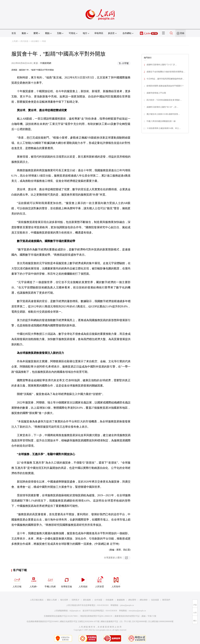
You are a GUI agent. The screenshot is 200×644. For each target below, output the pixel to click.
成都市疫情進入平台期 (156, 93)
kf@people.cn (75, 611)
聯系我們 (166, 600)
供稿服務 (109, 600)
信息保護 (155, 600)
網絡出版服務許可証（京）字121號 (116, 621)
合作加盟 (98, 600)
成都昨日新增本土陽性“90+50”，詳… (162, 107)
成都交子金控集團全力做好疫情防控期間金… (166, 72)
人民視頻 (83, 581)
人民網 (15, 41)
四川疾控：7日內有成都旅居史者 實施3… (164, 100)
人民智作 (116, 581)
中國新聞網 (46, 63)
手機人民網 (50, 581)
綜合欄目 (35, 41)
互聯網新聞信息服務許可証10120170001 (61, 616)
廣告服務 (87, 600)
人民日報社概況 (37, 600)
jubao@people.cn (127, 605)
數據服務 (121, 600)
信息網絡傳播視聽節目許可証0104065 (43, 621)
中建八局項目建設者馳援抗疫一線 (161, 121)
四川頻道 (24, 41)
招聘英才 (76, 600)
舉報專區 (99, 33)
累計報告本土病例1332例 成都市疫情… (163, 114)
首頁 (14, 33)
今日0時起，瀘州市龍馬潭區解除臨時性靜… (165, 79)
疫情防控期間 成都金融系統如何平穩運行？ (165, 86)
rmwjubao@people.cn (137, 611)
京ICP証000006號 (139, 621)
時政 (44, 41)
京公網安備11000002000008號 (161, 621)
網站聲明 (132, 600)
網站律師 (144, 600)
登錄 (182, 33)
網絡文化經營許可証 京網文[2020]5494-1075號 (80, 621)
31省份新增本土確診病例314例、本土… (164, 128)
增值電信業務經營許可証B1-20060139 (96, 616)
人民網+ (34, 581)
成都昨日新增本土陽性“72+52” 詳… (162, 65)
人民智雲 (100, 581)
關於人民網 (52, 600)
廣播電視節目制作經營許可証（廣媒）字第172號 (135, 616)
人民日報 (17, 581)
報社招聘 (64, 600)
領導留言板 (67, 581)
